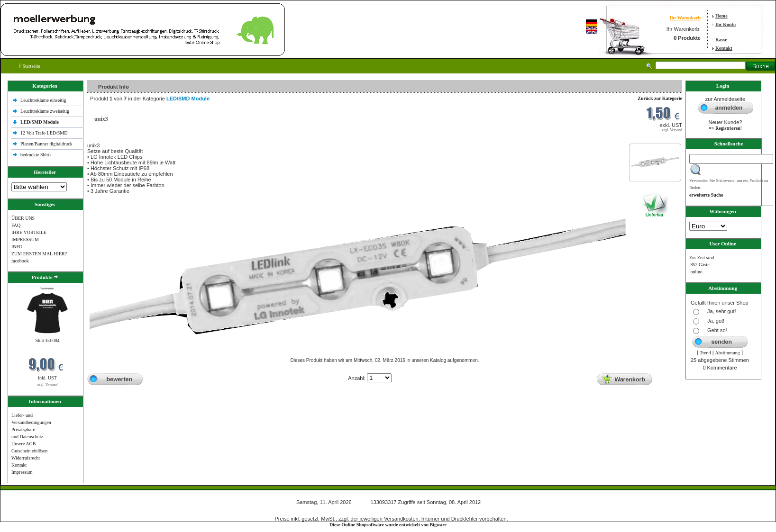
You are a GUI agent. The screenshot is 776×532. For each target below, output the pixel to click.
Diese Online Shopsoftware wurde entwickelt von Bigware (388, 525)
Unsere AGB (23, 444)
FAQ (16, 225)
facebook (20, 261)
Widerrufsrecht (26, 458)
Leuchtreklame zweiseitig (46, 111)
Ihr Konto (726, 24)
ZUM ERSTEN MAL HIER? (39, 254)
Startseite (30, 66)
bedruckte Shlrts (36, 155)
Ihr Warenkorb (685, 18)
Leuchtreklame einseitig (44, 100)
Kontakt (724, 48)
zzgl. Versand (48, 385)
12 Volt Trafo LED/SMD (44, 133)
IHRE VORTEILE (29, 232)
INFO (17, 247)
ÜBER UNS (23, 218)
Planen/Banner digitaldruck (46, 144)
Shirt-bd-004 (47, 340)
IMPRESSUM (25, 239)
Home (721, 16)
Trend (705, 353)
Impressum (22, 472)
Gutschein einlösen (29, 451)
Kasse (721, 40)
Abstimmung (728, 353)
